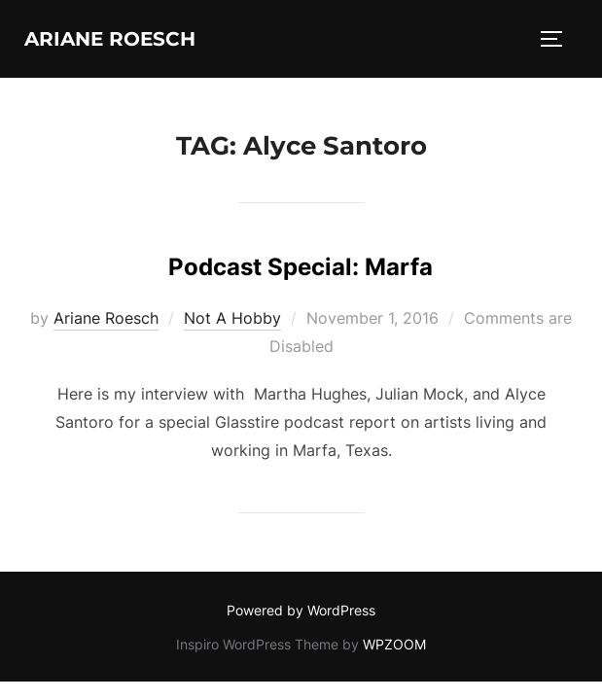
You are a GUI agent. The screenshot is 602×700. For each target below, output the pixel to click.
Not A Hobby (232, 318)
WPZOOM (394, 644)
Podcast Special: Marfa (301, 267)
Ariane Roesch (110, 39)
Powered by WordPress (301, 610)
